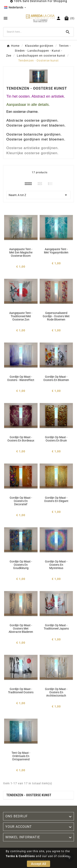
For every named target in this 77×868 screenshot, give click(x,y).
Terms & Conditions (20, 856)
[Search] (33, 32)
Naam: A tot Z (38, 195)
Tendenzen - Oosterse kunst (29, 795)
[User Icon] (59, 18)
